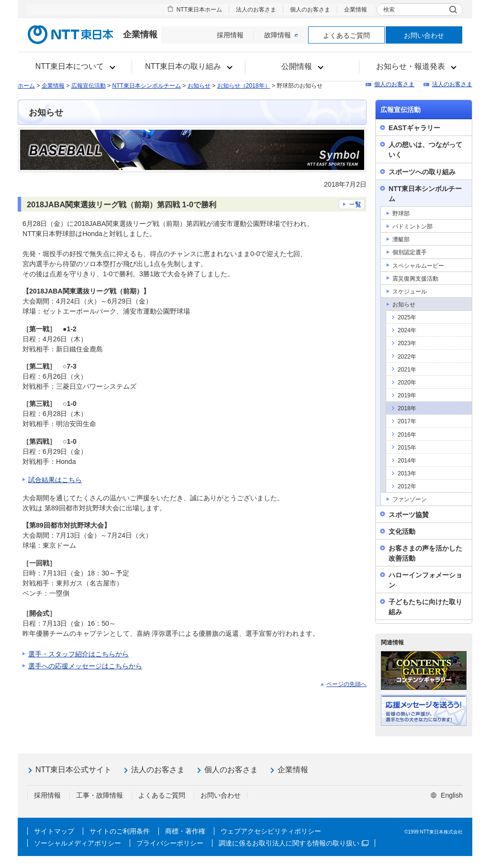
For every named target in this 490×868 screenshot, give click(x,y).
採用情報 (230, 35)
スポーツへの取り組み (422, 172)
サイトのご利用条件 (120, 831)
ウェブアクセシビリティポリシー (271, 831)
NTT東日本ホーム (199, 10)
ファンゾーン (410, 499)
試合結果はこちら (55, 480)
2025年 (407, 317)
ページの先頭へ (346, 684)
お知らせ (199, 86)
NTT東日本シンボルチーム (146, 86)
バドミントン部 (412, 226)
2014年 (407, 461)
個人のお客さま (310, 10)
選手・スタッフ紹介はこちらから (78, 654)
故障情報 (281, 35)
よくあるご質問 (346, 35)
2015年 (407, 448)
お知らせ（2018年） (244, 86)
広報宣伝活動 (89, 86)
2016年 (407, 435)
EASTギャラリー (414, 128)
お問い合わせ (424, 35)
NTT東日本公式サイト (73, 770)
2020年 (407, 383)
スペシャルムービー (418, 266)
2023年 (407, 343)
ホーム (26, 86)
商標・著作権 (185, 831)
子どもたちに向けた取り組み (425, 607)
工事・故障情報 (100, 795)
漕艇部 (401, 239)
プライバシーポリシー (170, 843)
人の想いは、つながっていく (425, 150)
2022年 (407, 357)
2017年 (407, 421)
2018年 (407, 408)
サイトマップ (54, 831)
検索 (389, 10)
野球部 (401, 214)
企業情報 (356, 10)
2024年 (407, 330)
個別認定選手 (410, 252)
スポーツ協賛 (409, 515)
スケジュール (410, 292)
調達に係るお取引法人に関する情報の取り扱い (294, 843)
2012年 (407, 486)
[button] (75, 67)
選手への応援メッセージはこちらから (85, 666)
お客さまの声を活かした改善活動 (425, 553)
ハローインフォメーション (425, 580)
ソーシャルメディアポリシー (78, 843)
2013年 (407, 473)
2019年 (407, 395)
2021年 (407, 370)
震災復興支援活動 (415, 279)
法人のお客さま (256, 10)
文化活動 (402, 531)
